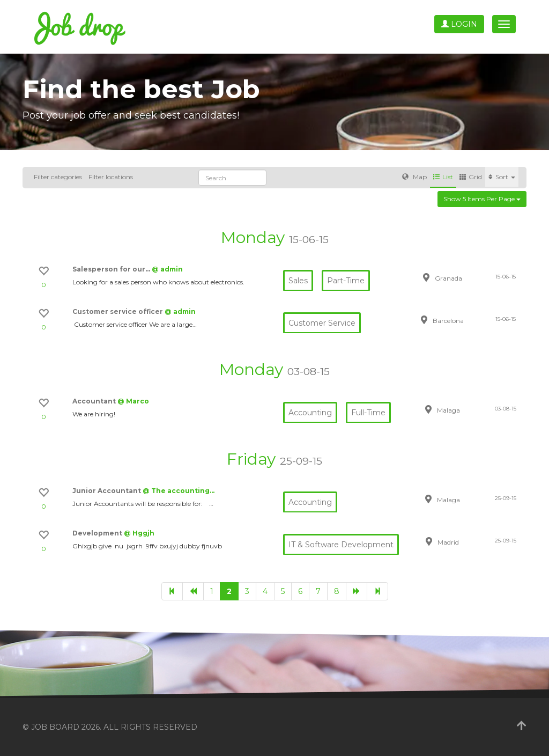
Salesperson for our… (112, 269)
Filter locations (111, 177)
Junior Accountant (107, 491)
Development (98, 533)
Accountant (95, 401)
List (443, 177)
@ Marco (133, 401)
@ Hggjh (139, 533)
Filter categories (58, 177)
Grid (471, 177)
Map (414, 177)
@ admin (167, 269)
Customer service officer (118, 311)
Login (459, 24)
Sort (502, 177)
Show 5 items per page (482, 199)
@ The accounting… (179, 491)
